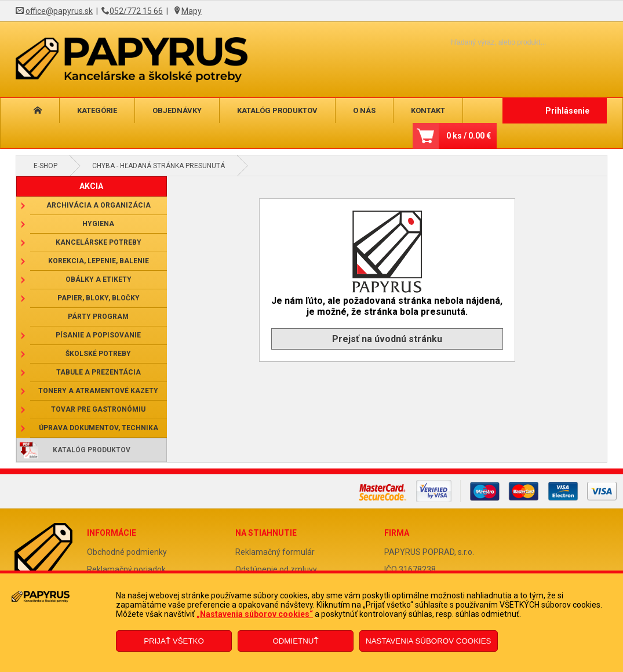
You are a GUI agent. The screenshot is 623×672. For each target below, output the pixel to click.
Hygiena (98, 224)
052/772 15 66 (136, 11)
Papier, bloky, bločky (99, 298)
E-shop (45, 166)
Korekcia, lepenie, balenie (99, 261)
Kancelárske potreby (99, 242)
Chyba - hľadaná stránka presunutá (159, 166)
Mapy (192, 11)
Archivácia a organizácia (99, 205)
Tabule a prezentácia (99, 372)
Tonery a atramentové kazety (98, 391)
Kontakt (428, 110)
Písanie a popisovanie (98, 335)
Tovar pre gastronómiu (98, 409)
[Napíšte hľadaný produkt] (478, 42)
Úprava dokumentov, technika (99, 428)
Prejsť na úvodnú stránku (387, 339)
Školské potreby (98, 354)
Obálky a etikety (99, 279)
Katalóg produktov (277, 110)
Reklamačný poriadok (126, 569)
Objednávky (177, 110)
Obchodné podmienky (127, 552)
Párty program (98, 317)
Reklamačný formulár (275, 552)
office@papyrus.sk (59, 11)
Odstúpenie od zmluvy (276, 569)
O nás (364, 110)
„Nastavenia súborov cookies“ (255, 614)
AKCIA (91, 186)
